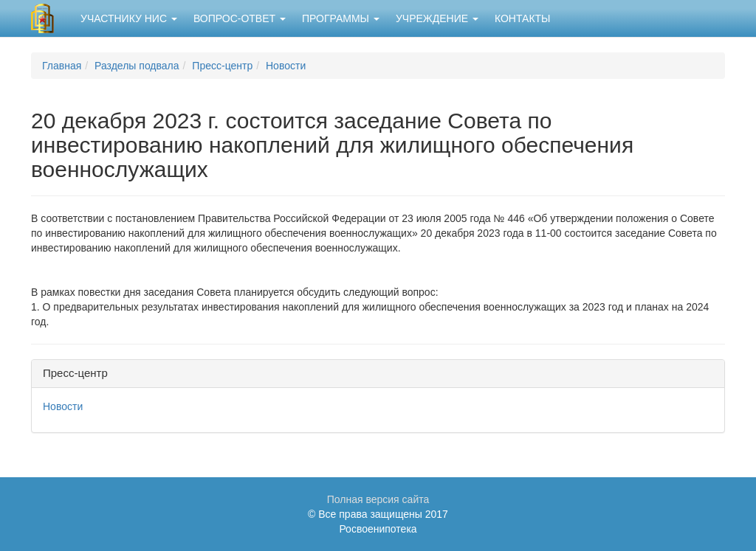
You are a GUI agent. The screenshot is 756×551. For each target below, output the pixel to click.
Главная (62, 66)
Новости (286, 66)
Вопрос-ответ (240, 18)
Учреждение (437, 18)
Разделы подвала (137, 66)
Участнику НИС (129, 18)
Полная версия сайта (378, 499)
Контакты (523, 18)
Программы (341, 18)
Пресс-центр (222, 66)
